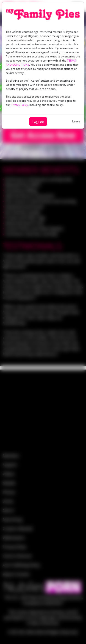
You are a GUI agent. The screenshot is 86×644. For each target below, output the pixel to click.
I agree (38, 122)
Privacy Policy (19, 105)
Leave (76, 121)
